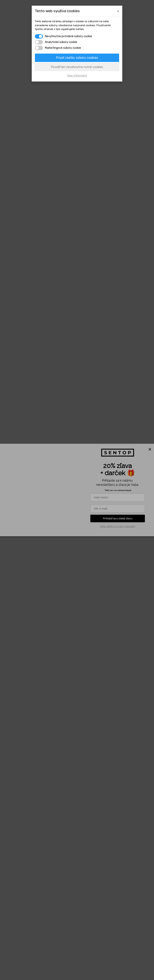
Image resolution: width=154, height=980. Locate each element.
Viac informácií (77, 76)
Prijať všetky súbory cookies (77, 58)
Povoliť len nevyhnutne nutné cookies (77, 67)
